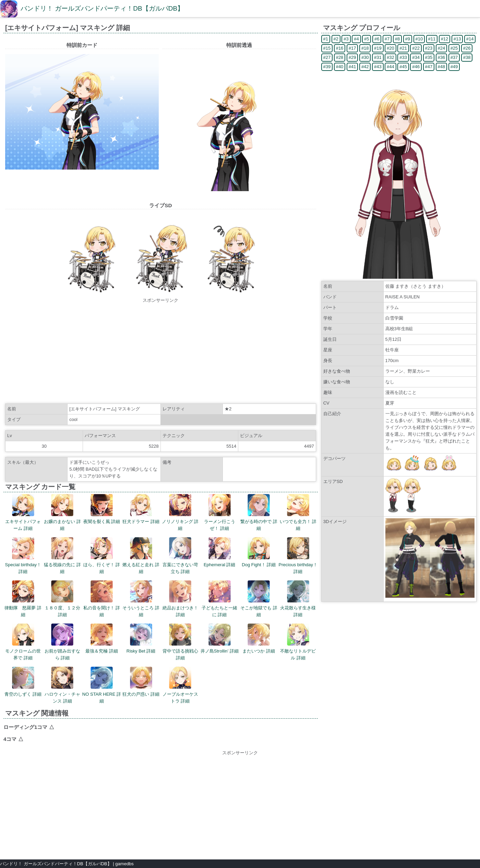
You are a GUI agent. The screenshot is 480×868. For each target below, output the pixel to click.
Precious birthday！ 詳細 (298, 556)
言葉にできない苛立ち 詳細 (180, 556)
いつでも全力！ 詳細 (298, 512)
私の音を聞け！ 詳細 (102, 599)
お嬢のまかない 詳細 (62, 512)
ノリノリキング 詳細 (180, 512)
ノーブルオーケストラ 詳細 (180, 685)
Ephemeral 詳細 (219, 552)
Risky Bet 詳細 (141, 638)
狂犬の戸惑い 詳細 (141, 682)
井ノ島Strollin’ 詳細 (220, 638)
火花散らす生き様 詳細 (298, 599)
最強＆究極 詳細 (102, 638)
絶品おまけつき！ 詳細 (180, 599)
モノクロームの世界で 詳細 (23, 642)
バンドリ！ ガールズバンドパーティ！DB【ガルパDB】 (102, 8)
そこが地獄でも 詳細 (259, 599)
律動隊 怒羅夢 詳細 (23, 599)
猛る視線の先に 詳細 (62, 556)
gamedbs (124, 864)
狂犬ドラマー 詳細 (141, 509)
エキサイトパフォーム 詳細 (23, 512)
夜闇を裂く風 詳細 (102, 509)
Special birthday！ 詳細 (23, 556)
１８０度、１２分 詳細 (62, 599)
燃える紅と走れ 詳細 (141, 556)
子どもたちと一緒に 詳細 (219, 599)
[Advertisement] (160, 352)
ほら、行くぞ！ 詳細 (102, 556)
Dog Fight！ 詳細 (259, 552)
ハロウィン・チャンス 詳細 (62, 685)
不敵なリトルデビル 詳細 (298, 642)
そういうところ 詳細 (141, 599)
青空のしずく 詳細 (23, 682)
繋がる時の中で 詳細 (259, 512)
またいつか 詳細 (259, 638)
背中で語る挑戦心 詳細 (180, 642)
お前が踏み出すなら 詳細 (62, 642)
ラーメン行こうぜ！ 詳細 (220, 512)
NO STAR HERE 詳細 (102, 685)
